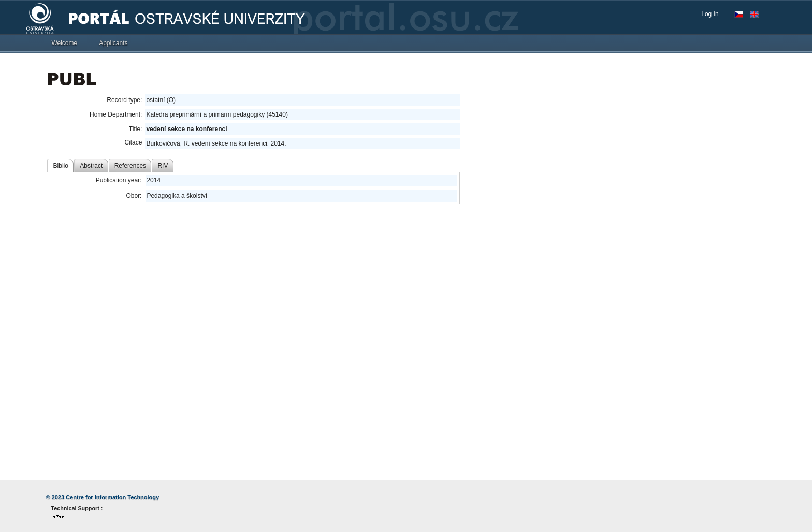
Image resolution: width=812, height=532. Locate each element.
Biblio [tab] (61, 166)
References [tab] (130, 166)
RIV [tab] (163, 166)
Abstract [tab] (91, 166)
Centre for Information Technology (112, 497)
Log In (710, 14)
